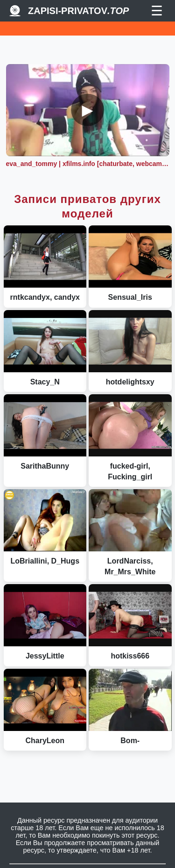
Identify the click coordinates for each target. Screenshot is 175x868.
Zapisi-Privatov (78, 11)
